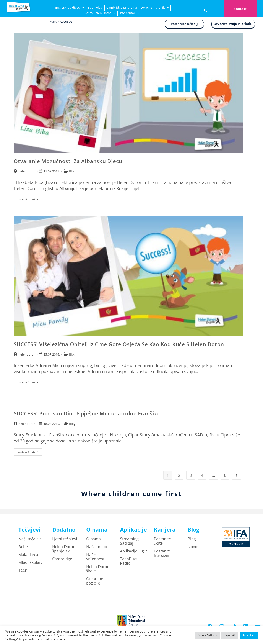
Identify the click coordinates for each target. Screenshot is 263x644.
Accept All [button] (249, 635)
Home (53, 21)
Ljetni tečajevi (65, 539)
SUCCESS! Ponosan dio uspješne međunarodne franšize (87, 413)
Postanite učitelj (184, 24)
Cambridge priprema (122, 7)
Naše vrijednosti (96, 557)
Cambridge (62, 559)
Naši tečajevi (30, 539)
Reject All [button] (230, 635)
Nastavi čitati (30, 198)
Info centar (129, 14)
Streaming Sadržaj (129, 541)
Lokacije (146, 7)
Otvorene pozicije (95, 581)
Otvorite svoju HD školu (233, 24)
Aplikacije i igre (134, 551)
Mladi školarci (31, 562)
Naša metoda (98, 547)
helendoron (27, 171)
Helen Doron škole (98, 569)
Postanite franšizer (162, 553)
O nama (93, 539)
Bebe (23, 547)
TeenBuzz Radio (129, 561)
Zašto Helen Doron (100, 14)
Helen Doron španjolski (64, 549)
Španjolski (95, 7)
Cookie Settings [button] (208, 635)
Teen (23, 570)
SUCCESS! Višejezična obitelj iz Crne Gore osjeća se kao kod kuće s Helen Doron (119, 344)
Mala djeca (28, 554)
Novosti (195, 547)
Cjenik (162, 8)
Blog (72, 171)
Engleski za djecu (70, 8)
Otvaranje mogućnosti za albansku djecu (68, 161)
